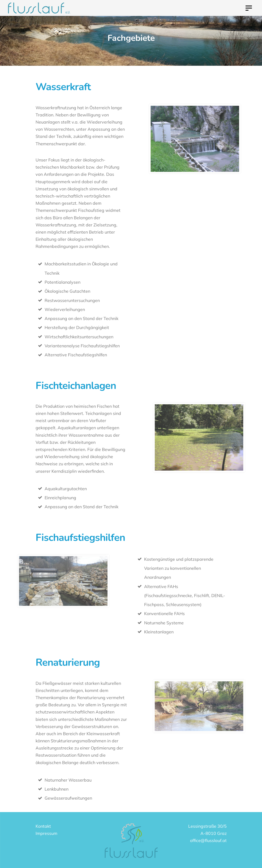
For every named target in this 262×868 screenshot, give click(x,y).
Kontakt (43, 826)
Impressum (46, 833)
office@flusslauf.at (208, 840)
